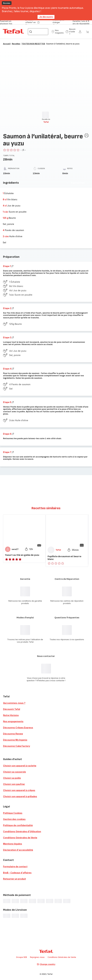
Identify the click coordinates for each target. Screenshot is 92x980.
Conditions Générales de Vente (20, 838)
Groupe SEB (22, 957)
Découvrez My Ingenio (15, 740)
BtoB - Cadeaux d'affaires (17, 873)
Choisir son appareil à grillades (20, 796)
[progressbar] (45, 115)
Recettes (16, 44)
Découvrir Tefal (12, 709)
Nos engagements (13, 721)
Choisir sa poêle (12, 778)
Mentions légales (13, 844)
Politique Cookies (13, 813)
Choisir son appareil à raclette (20, 766)
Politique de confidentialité (18, 825)
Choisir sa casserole (14, 772)
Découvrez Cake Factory (17, 746)
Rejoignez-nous (37, 957)
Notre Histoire (11, 715)
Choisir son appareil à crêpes (19, 790)
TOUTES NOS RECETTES (33, 44)
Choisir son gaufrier (14, 784)
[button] (57, 32)
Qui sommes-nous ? (14, 703)
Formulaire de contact (15, 866)
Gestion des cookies (14, 819)
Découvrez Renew (13, 734)
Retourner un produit (14, 879)
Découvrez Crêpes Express (18, 728)
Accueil (7, 44)
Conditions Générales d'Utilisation (22, 831)
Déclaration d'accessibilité (18, 850)
